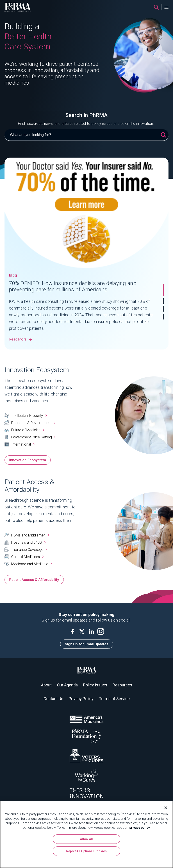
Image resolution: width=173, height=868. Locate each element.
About (46, 685)
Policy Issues (95, 685)
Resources (122, 685)
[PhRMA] (18, 7)
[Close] (164, 808)
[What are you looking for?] (86, 135)
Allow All (86, 839)
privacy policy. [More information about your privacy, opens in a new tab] (140, 828)
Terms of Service (114, 699)
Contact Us (53, 699)
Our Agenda (67, 685)
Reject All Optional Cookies (86, 851)
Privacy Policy (81, 699)
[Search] (156, 7)
